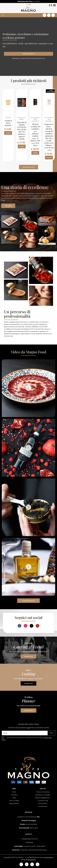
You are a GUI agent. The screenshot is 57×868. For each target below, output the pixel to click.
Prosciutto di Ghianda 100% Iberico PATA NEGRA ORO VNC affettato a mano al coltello (22, 131)
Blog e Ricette (14, 803)
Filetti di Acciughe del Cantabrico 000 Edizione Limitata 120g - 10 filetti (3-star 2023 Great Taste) (35, 135)
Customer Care (43, 801)
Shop (14, 798)
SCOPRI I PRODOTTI (29, 54)
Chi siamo (14, 795)
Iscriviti (51, 733)
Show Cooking (14, 801)
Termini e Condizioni (43, 792)
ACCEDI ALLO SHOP (29, 167)
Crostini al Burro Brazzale (8, 123)
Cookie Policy (43, 806)
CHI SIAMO (8, 206)
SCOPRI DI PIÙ (28, 656)
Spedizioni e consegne (43, 795)
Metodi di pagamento (43, 798)
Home (14, 792)
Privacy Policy (43, 803)
